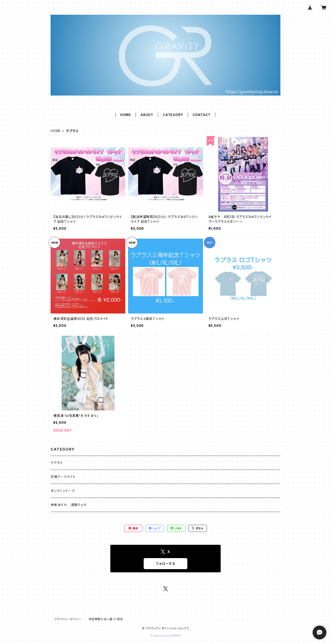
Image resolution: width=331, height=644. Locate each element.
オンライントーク (63, 491)
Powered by (165, 636)
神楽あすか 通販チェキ (69, 505)
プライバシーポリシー (68, 619)
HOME (126, 115)
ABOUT (147, 115)
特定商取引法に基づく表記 (106, 619)
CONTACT (202, 115)
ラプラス (57, 463)
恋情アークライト (63, 477)
